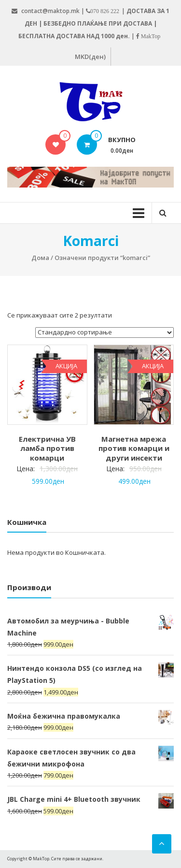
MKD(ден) (90, 57)
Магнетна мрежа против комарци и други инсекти (134, 448)
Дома (40, 258)
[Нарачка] (104, 333)
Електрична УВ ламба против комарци (47, 448)
